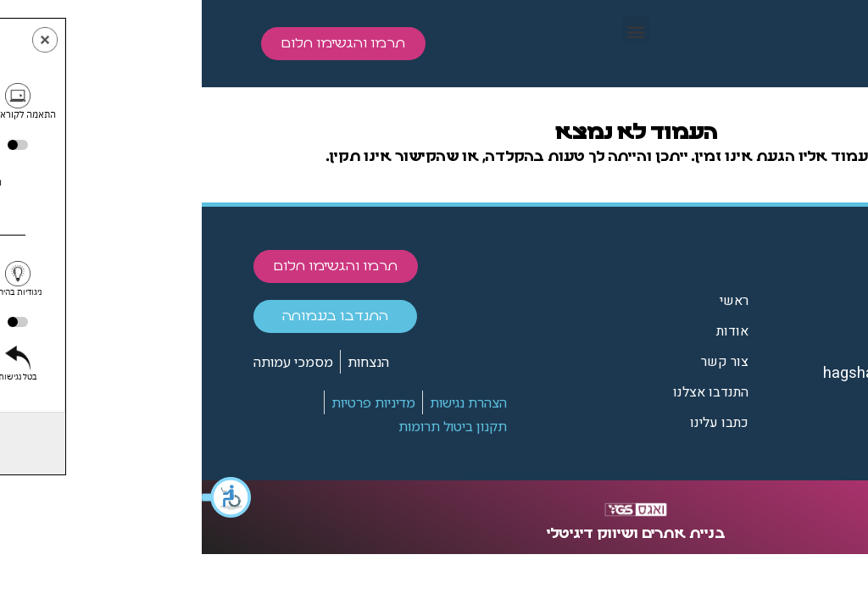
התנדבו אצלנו (509, 392)
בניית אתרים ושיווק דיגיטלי (434, 534)
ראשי (532, 301)
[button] (25, 497)
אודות (531, 331)
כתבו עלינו (517, 423)
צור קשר (523, 362)
